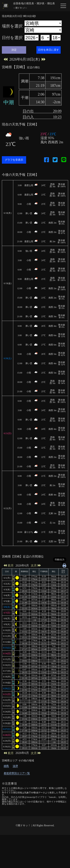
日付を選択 (12, 38)
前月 (9, 599)
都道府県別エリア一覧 (17, 806)
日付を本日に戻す (49, 50)
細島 (6, 799)
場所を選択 (12, 26)
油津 (15, 799)
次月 (36, 599)
